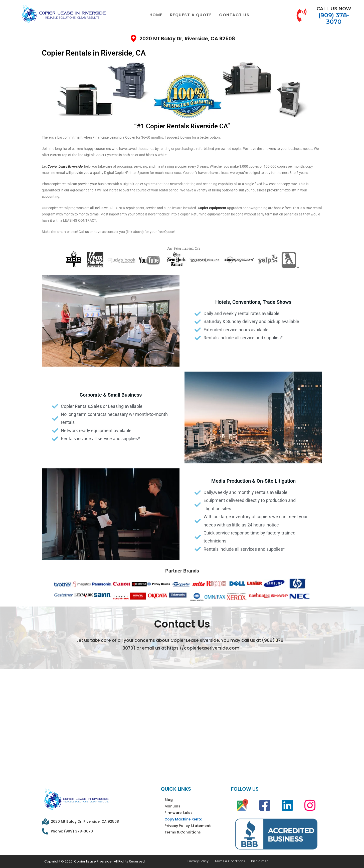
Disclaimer (256, 861)
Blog (169, 800)
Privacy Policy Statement (188, 826)
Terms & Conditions (183, 832)
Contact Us (234, 15)
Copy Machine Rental (184, 819)
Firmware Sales (178, 813)
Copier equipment (212, 208)
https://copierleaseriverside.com (203, 648)
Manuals (172, 806)
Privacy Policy (197, 861)
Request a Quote (191, 15)
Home (156, 15)
